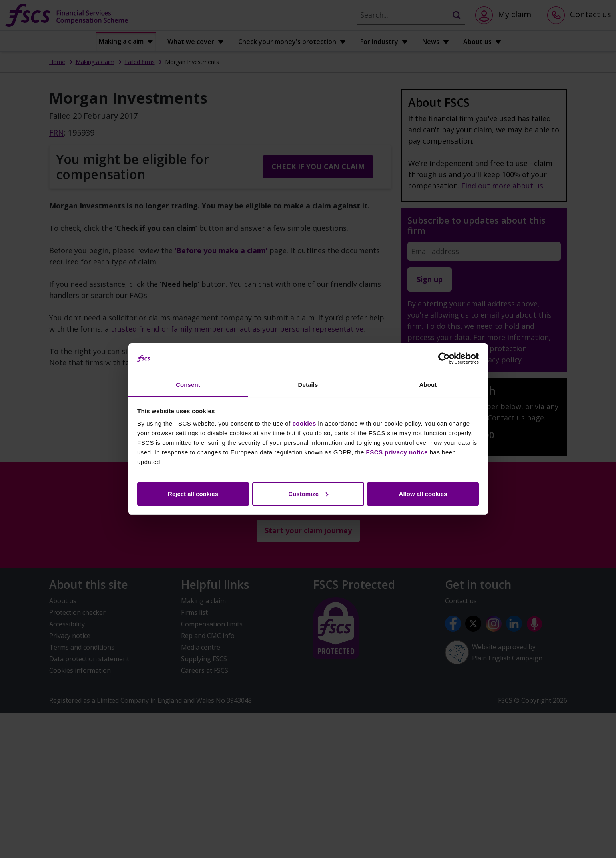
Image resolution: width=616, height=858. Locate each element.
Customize (308, 494)
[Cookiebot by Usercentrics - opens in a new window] (444, 358)
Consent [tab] (188, 385)
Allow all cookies (423, 494)
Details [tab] (308, 385)
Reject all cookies (193, 494)
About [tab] (428, 385)
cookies (304, 423)
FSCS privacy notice (397, 452)
